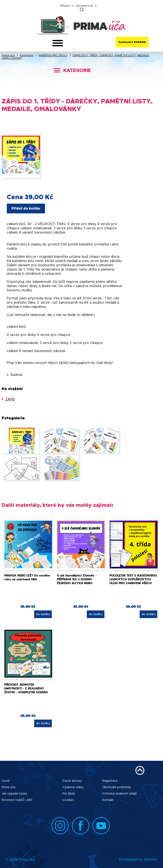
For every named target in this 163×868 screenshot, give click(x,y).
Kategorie (27, 56)
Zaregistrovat (85, 6)
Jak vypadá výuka (14, 794)
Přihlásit (65, 6)
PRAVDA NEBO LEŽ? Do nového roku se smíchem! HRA (27, 577)
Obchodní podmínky (117, 787)
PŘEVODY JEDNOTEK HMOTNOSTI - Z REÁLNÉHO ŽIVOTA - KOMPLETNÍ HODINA (26, 688)
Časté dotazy (72, 781)
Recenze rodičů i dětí (17, 800)
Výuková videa (73, 787)
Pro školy (69, 794)
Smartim (150, 860)
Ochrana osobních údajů (119, 794)
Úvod (6, 781)
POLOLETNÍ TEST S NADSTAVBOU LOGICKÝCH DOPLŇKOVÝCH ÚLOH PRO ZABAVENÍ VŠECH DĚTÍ (133, 581)
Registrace (110, 781)
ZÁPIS (10, 399)
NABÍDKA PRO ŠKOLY (53, 56)
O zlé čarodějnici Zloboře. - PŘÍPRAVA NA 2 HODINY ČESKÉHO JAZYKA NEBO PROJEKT (77, 581)
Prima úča (8, 56)
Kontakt (108, 800)
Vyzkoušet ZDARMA (132, 42)
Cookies (68, 800)
